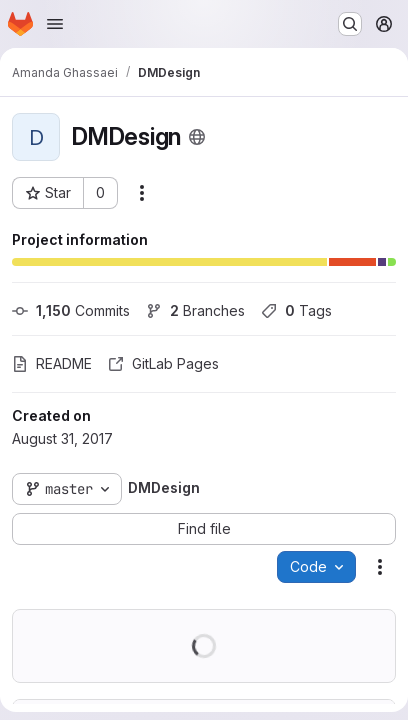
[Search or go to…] (350, 24)
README (52, 363)
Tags (296, 310)
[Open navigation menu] (55, 24)
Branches (195, 310)
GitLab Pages (163, 363)
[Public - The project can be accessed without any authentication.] (197, 137)
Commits (71, 310)
